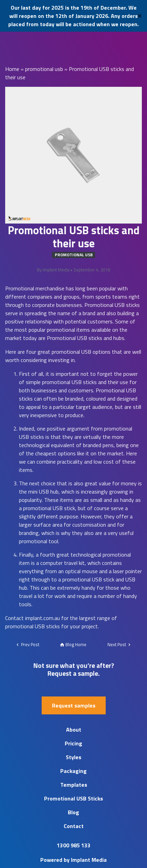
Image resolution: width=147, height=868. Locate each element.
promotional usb (44, 69)
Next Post (119, 644)
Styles (73, 757)
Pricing (73, 743)
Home (12, 69)
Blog (73, 812)
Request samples (74, 705)
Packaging (73, 771)
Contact (74, 826)
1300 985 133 (74, 845)
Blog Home (73, 644)
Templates (74, 785)
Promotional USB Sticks (73, 798)
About (74, 730)
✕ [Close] (140, 16)
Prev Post (27, 644)
